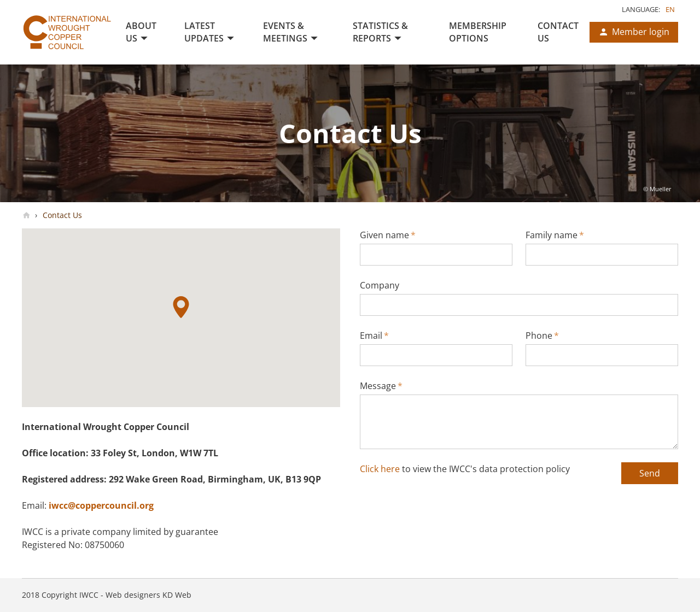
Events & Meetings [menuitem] (285, 32)
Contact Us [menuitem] (558, 32)
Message (381, 386)
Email (374, 336)
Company (380, 285)
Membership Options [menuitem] (478, 32)
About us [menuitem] (141, 32)
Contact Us (61, 215)
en (670, 9)
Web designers (133, 595)
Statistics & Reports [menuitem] (380, 32)
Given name (388, 235)
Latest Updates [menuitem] (204, 32)
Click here (380, 469)
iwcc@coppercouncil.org (101, 505)
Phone (542, 336)
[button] (181, 307)
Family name (555, 235)
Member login (641, 32)
